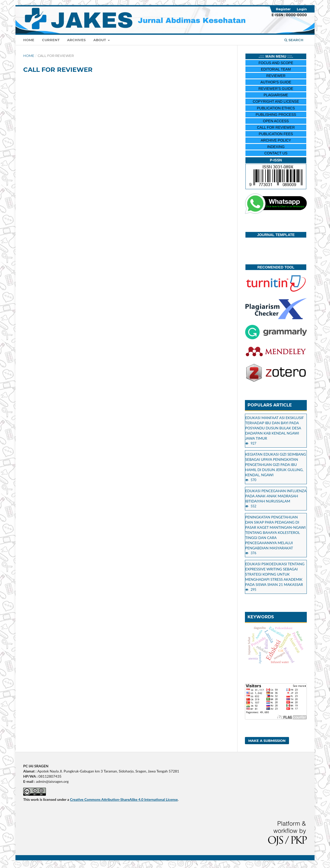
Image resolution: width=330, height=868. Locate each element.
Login (302, 9)
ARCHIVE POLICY (276, 140)
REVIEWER (276, 76)
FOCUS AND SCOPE (276, 63)
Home (29, 40)
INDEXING (276, 147)
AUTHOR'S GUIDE (276, 82)
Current (51, 40)
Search (294, 40)
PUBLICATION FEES (276, 134)
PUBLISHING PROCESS (276, 115)
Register (283, 9)
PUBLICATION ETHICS (276, 108)
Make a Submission (267, 741)
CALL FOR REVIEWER (276, 127)
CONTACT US (276, 153)
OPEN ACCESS (276, 121)
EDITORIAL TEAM (276, 69)
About (100, 40)
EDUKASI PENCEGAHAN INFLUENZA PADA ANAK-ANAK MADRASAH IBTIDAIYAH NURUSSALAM (276, 496)
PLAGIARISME (276, 95)
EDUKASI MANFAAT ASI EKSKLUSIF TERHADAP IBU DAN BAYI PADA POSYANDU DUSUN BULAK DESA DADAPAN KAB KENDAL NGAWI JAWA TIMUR (274, 428)
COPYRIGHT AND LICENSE (276, 101)
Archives (76, 40)
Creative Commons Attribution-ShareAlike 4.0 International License (124, 799)
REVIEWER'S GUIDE (276, 89)
